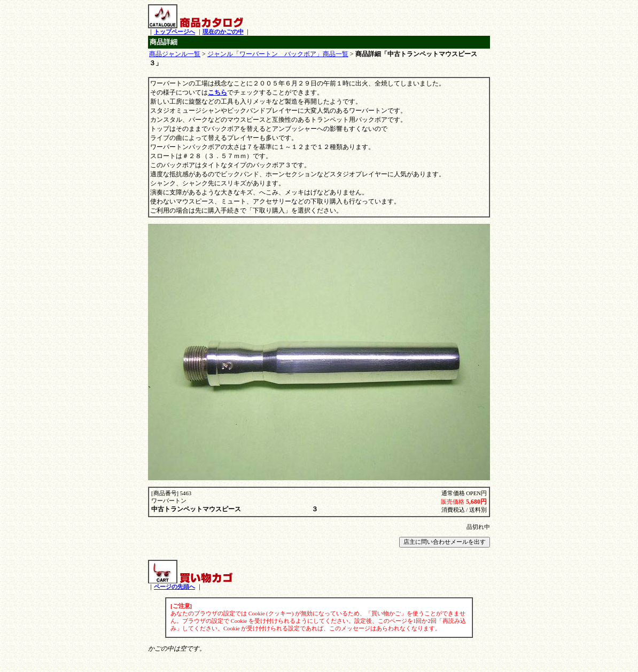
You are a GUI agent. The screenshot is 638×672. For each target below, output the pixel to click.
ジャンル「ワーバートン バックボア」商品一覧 (278, 54)
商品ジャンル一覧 (175, 54)
